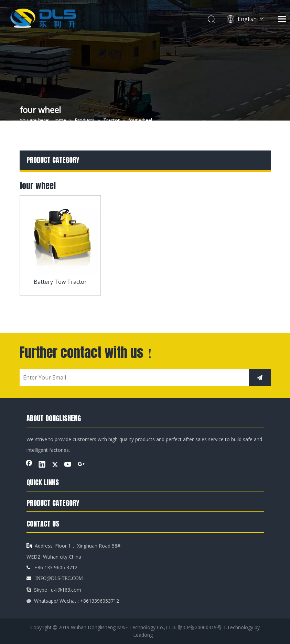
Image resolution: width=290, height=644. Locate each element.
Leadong (143, 635)
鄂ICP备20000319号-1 (202, 627)
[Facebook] (29, 465)
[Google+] (81, 465)
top (276, 614)
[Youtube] (68, 465)
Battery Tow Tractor (60, 282)
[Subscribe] (260, 377)
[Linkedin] (42, 465)
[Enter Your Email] (132, 377)
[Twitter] (55, 465)
